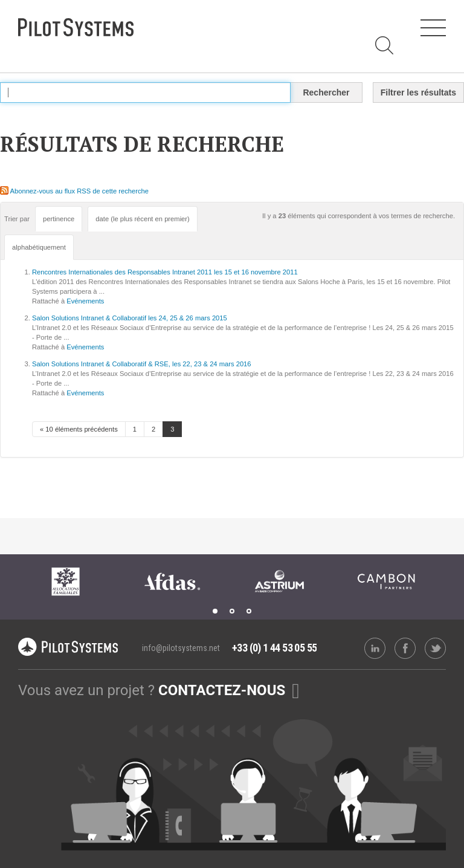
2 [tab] (232, 611)
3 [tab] (249, 611)
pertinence (59, 219)
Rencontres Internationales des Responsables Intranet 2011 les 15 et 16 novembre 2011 (165, 272)
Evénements (85, 301)
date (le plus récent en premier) (142, 219)
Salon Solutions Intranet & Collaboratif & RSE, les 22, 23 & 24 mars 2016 (142, 364)
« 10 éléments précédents (79, 429)
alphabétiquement (39, 247)
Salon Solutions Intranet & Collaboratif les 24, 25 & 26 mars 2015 (130, 318)
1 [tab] (215, 611)
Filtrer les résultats (418, 92)
